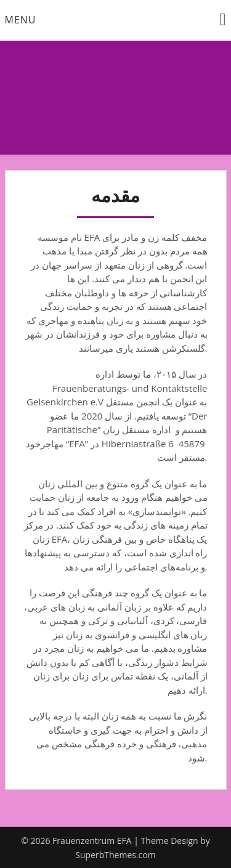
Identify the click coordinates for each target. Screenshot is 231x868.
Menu (21, 20)
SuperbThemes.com (115, 855)
